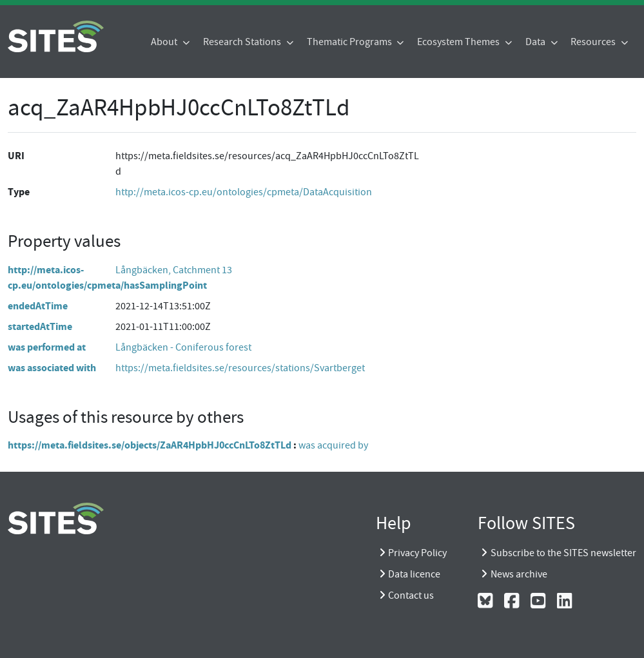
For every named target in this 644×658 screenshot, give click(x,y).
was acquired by (333, 445)
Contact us (411, 595)
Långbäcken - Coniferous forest (183, 347)
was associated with (52, 368)
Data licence (414, 574)
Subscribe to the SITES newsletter (563, 553)
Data (536, 42)
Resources (594, 42)
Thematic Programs (350, 42)
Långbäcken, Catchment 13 (174, 270)
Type (19, 192)
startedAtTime (40, 326)
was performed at (47, 347)
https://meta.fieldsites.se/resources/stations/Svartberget (240, 368)
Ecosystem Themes (459, 42)
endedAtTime (38, 306)
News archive (519, 574)
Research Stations (243, 42)
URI (16, 156)
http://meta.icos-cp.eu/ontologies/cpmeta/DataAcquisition (244, 192)
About (165, 42)
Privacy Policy (417, 553)
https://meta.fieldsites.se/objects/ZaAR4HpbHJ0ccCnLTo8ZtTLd (150, 445)
